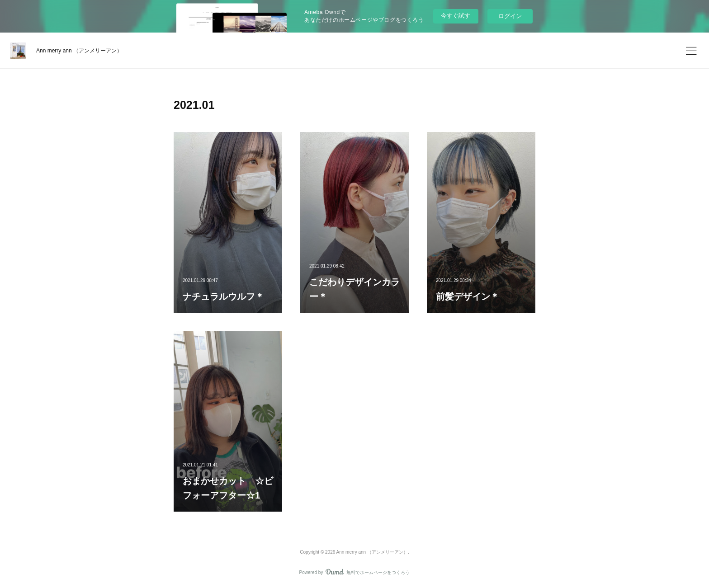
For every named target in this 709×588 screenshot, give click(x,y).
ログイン (510, 16)
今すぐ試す (456, 16)
